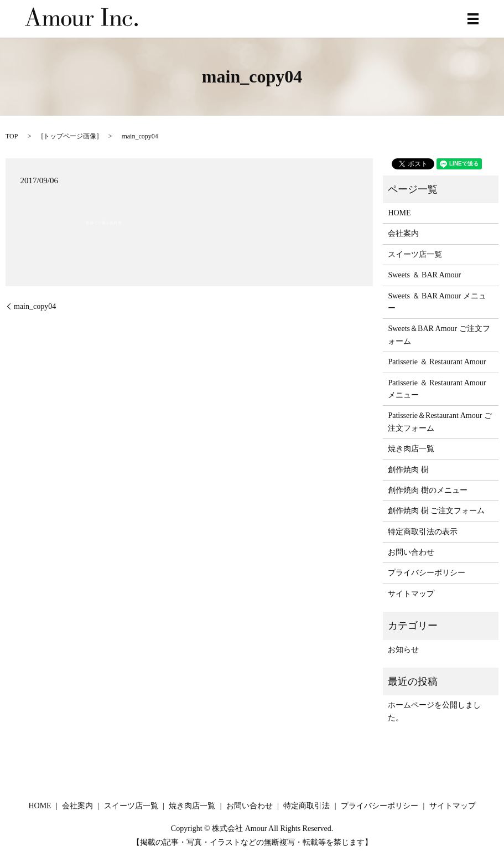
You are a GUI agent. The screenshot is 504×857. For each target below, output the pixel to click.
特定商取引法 (306, 806)
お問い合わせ (411, 552)
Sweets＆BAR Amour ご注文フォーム (439, 335)
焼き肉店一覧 (411, 449)
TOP (12, 136)
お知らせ (403, 650)
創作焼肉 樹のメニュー (428, 490)
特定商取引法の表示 (423, 532)
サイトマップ (411, 594)
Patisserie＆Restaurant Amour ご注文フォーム (440, 422)
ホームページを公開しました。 (434, 711)
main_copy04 (35, 306)
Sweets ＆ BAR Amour (424, 275)
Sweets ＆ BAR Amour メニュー (437, 302)
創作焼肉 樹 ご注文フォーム (436, 511)
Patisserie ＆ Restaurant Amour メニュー (437, 389)
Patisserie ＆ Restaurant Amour (437, 362)
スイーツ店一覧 (415, 254)
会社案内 (403, 233)
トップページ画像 (70, 136)
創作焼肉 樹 (408, 470)
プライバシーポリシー (427, 573)
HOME (399, 213)
